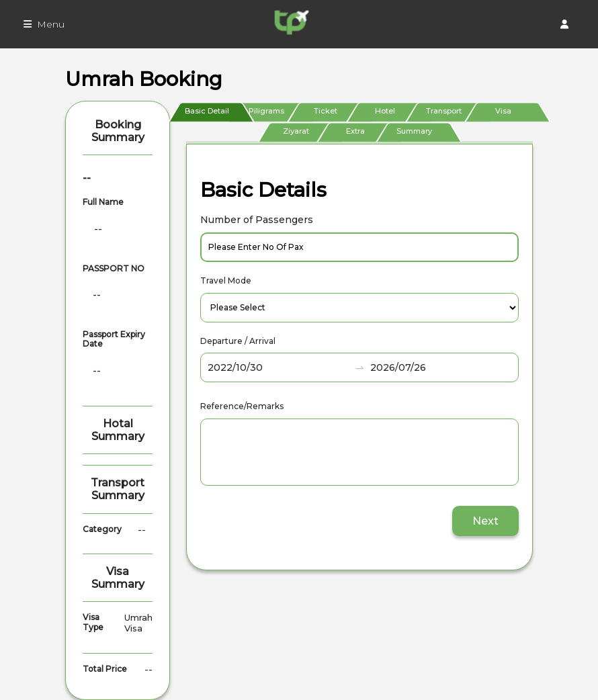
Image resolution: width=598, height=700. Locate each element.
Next (485, 521)
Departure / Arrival (238, 341)
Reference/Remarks (242, 406)
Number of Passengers (257, 220)
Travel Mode (226, 280)
